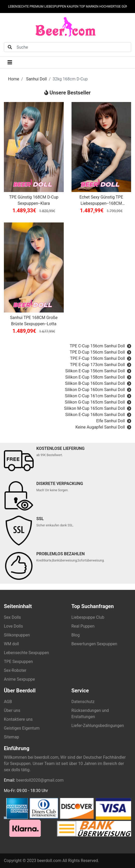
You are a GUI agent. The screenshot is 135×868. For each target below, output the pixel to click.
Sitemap (12, 737)
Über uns (12, 710)
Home (14, 79)
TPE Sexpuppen (18, 662)
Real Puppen (83, 626)
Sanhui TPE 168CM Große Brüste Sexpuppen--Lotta (34, 321)
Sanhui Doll (37, 79)
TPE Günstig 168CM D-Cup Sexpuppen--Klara (34, 200)
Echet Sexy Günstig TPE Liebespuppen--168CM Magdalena (101, 201)
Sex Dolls (12, 617)
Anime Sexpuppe (19, 679)
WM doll (11, 644)
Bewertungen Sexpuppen (94, 644)
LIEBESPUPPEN (55, 7)
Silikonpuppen (17, 635)
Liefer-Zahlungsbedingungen (98, 726)
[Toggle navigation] (10, 62)
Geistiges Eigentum (22, 728)
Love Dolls (13, 626)
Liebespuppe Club (88, 617)
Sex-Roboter (15, 670)
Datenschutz (83, 702)
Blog (76, 635)
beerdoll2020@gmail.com (40, 780)
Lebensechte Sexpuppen (26, 653)
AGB (8, 702)
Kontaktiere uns (18, 719)
